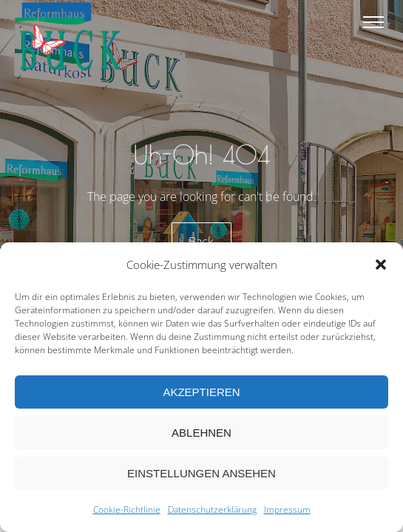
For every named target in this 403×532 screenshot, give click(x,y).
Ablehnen (201, 433)
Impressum (287, 509)
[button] (381, 265)
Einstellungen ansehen (201, 473)
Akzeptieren (201, 392)
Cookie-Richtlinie (127, 509)
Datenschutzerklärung (212, 509)
